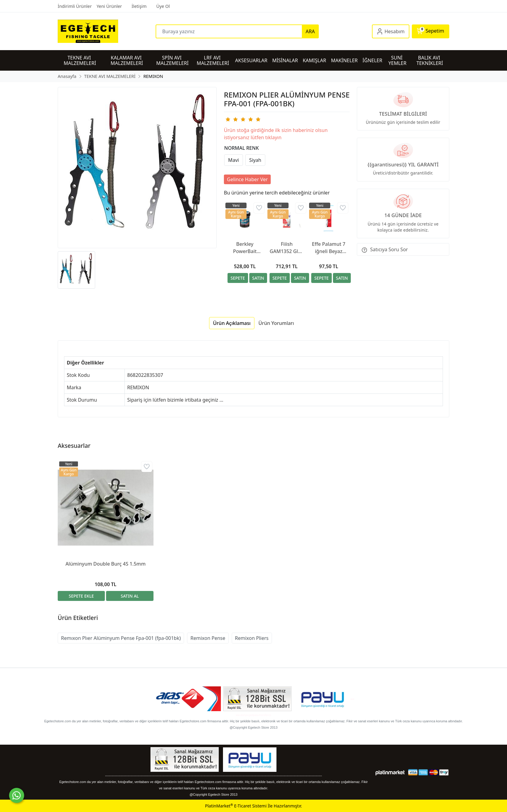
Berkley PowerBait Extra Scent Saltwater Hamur (245, 248)
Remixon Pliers (252, 638)
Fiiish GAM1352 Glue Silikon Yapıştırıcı (287, 248)
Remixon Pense (208, 638)
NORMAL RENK (242, 148)
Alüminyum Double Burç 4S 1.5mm (106, 564)
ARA (310, 31)
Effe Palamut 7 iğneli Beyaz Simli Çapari (329, 248)
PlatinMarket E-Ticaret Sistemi (236, 806)
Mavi (234, 160)
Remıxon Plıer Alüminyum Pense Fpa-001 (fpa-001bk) (121, 638)
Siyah (255, 160)
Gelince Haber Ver (247, 179)
